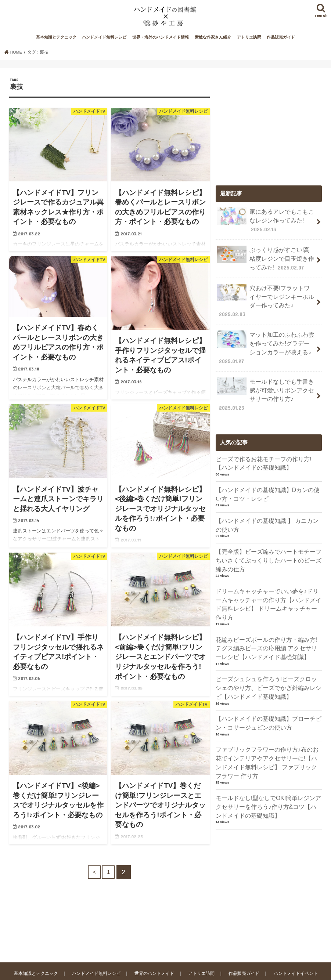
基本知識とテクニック (56, 47)
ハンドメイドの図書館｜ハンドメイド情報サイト (102, 968)
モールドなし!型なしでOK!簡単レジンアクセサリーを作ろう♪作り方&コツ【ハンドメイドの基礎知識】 (268, 772)
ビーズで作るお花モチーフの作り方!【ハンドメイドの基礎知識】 (269, 451)
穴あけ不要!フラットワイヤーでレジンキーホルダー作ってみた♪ (266, 300)
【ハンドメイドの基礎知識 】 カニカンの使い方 (267, 510)
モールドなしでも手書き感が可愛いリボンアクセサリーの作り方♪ (264, 384)
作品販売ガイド (281, 47)
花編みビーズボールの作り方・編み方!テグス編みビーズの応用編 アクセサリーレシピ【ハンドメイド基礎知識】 (269, 620)
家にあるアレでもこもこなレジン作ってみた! (264, 229)
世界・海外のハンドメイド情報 (161, 47)
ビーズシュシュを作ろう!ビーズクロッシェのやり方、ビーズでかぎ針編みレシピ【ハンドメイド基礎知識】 (269, 658)
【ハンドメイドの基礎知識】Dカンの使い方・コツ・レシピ (267, 481)
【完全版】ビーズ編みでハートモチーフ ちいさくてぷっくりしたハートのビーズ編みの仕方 (269, 545)
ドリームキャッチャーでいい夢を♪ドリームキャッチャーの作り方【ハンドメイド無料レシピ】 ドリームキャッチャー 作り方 (268, 582)
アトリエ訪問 (249, 47)
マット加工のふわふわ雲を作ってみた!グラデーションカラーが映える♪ (264, 340)
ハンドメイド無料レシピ (104, 47)
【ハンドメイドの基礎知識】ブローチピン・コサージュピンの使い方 (265, 692)
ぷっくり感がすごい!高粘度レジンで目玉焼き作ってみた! (264, 265)
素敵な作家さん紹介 (213, 47)
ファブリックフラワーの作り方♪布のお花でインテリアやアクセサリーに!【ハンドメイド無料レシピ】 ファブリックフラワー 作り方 (269, 730)
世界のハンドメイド (160, 938)
